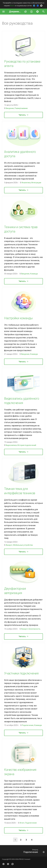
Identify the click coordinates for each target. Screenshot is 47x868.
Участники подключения (21, 673)
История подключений (27, 445)
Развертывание (21, 108)
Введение (10, 108)
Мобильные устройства (23, 545)
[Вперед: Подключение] (34, 852)
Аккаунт (9, 545)
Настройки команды (18, 318)
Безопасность (35, 629)
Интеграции (36, 183)
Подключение (28, 725)
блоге (12, 6)
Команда (34, 274)
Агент (22, 823)
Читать (24, 115)
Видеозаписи (11, 445)
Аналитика (26, 183)
